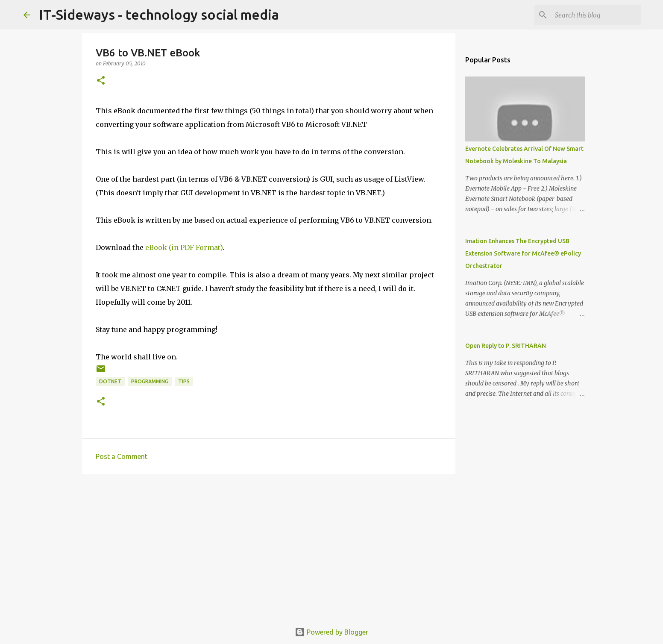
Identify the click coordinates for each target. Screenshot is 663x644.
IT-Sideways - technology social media (159, 15)
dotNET (110, 381)
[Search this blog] (596, 15)
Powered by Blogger (331, 632)
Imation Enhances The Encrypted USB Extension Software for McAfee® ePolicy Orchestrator (523, 253)
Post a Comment (122, 456)
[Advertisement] (269, 547)
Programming (150, 381)
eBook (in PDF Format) (184, 247)
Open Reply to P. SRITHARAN (506, 346)
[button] (101, 81)
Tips (184, 381)
